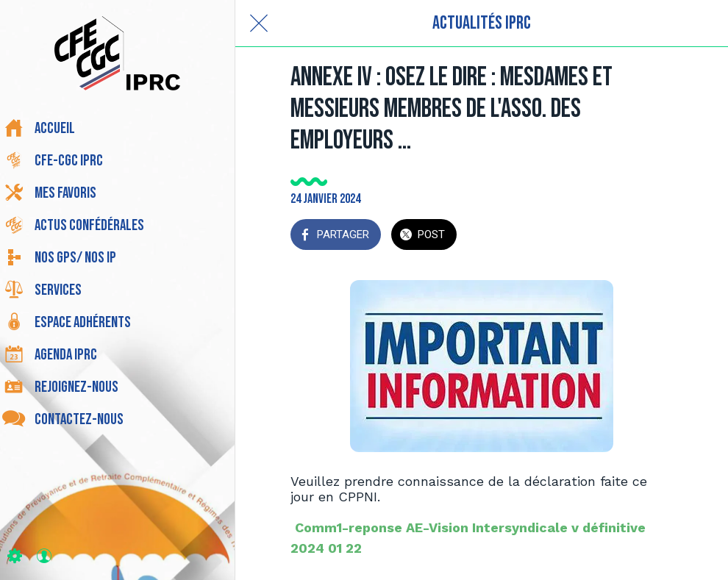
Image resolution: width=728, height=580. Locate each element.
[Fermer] (259, 24)
